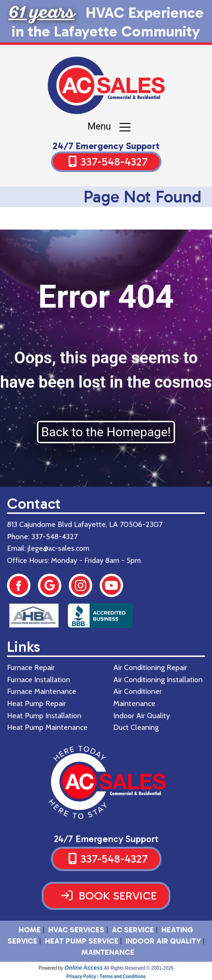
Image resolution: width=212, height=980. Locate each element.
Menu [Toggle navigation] (110, 127)
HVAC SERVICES (76, 930)
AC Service (133, 930)
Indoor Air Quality (163, 941)
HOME (30, 930)
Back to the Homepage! (106, 432)
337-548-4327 (114, 162)
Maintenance (108, 952)
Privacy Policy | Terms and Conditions (106, 976)
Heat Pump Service (82, 941)
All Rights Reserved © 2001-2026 (139, 968)
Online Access (84, 968)
